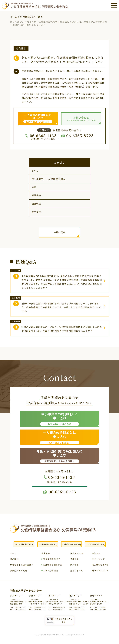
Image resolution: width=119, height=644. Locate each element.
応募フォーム (77, 571)
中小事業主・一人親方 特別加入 (49, 179)
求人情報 (75, 565)
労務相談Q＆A (77, 554)
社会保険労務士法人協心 (64, 620)
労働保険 (36, 195)
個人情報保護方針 (100, 565)
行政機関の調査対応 (53, 565)
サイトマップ (98, 559)
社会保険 (36, 204)
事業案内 (46, 554)
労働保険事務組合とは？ (22, 565)
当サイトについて (100, 571)
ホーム (14, 17)
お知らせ (96, 554)
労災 (34, 187)
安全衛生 (36, 212)
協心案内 (14, 559)
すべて (35, 171)
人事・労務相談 (50, 571)
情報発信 (75, 559)
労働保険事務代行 (51, 559)
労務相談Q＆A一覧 (30, 17)
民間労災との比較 (19, 571)
